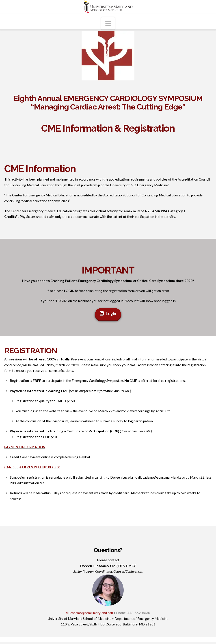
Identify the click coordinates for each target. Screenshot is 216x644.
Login (108, 313)
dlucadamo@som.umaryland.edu (162, 477)
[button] (108, 23)
